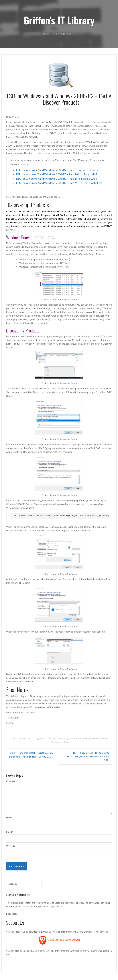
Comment (12, 781)
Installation (75, 738)
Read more (12, 914)
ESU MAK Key (61, 738)
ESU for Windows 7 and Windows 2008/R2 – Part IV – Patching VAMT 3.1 (59, 183)
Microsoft (27, 738)
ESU (51, 738)
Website (11, 846)
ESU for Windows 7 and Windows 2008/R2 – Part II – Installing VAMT (57, 174)
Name (10, 818)
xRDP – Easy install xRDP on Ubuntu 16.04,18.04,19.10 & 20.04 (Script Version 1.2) (88, 756)
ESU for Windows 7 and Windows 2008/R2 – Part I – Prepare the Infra (57, 170)
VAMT (85, 738)
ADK (45, 738)
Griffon (66, 109)
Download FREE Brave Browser (64, 940)
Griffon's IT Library (59, 20)
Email (10, 832)
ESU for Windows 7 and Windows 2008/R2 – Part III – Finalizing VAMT (57, 179)
